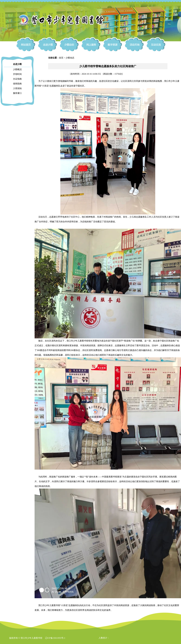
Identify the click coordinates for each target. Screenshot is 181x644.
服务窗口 (17, 93)
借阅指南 (17, 84)
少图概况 (17, 69)
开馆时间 (17, 74)
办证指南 (17, 79)
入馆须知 (17, 88)
